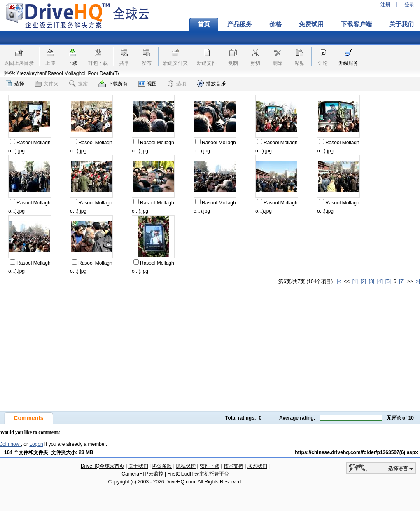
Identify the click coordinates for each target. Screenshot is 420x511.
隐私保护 (186, 466)
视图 (148, 84)
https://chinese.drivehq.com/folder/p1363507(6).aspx (356, 452)
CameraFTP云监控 (142, 474)
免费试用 (311, 24)
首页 (204, 24)
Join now (10, 444)
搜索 (78, 84)
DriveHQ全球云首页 (103, 466)
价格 (275, 24)
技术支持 (233, 466)
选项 (177, 84)
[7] (402, 281)
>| (418, 281)
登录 (409, 5)
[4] (380, 281)
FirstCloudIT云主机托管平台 (198, 474)
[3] (372, 281)
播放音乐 (211, 83)
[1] (355, 281)
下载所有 (113, 84)
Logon (36, 444)
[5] (388, 281)
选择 (15, 84)
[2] (363, 281)
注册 (385, 5)
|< (339, 281)
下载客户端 (356, 24)
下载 (72, 63)
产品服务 (240, 24)
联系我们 (257, 466)
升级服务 (348, 63)
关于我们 (138, 466)
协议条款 (162, 466)
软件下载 (210, 466)
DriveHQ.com (180, 482)
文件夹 (47, 84)
